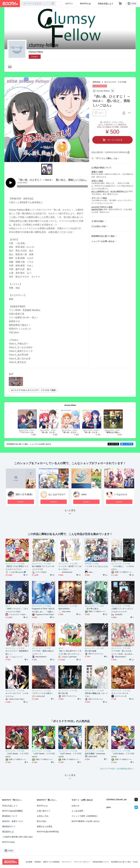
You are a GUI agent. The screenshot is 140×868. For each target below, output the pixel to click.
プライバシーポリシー (82, 862)
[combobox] (38, 4)
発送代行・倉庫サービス (13, 821)
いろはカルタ (121, 494)
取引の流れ (99, 221)
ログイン (69, 4)
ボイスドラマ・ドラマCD (115, 82)
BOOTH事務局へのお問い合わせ (86, 821)
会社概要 (29, 862)
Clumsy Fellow (36, 52)
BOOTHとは (85, 4)
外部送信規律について (101, 862)
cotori (84, 494)
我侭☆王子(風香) (24, 494)
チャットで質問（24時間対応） (85, 816)
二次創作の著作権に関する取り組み (17, 837)
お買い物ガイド (44, 811)
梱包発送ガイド (9, 826)
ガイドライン (67, 862)
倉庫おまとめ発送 (45, 826)
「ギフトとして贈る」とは (106, 158)
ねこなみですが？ (57, 494)
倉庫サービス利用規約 (51, 862)
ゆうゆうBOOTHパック (119, 191)
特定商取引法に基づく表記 (103, 236)
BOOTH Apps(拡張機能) (12, 811)
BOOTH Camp (8, 842)
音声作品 (96, 82)
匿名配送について (10, 816)
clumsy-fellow (70, 405)
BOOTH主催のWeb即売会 (48, 832)
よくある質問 (77, 811)
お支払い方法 (100, 226)
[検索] (53, 4)
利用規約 (38, 862)
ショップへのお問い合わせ (103, 241)
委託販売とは (8, 832)
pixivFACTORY (97, 209)
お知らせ (75, 806)
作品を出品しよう (106, 4)
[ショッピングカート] (120, 4)
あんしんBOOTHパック (100, 191)
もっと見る (70, 513)
